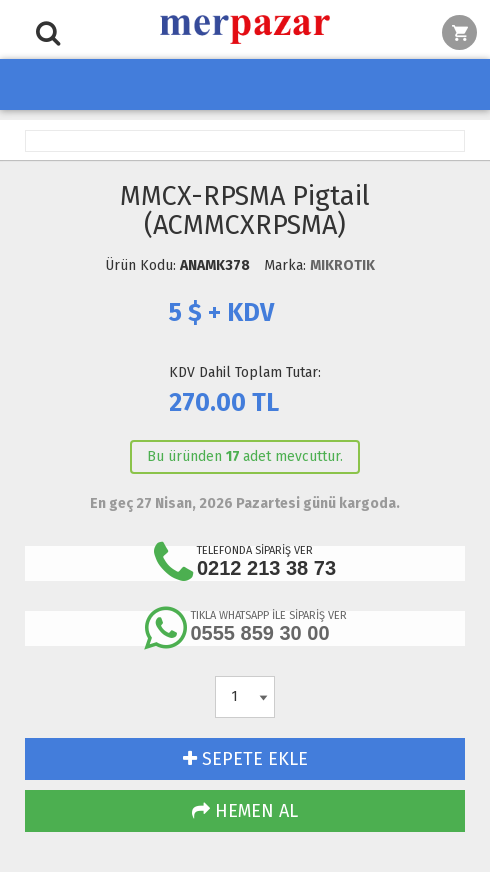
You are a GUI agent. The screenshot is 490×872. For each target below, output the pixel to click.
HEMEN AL (245, 811)
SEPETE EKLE (245, 759)
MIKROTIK (342, 265)
